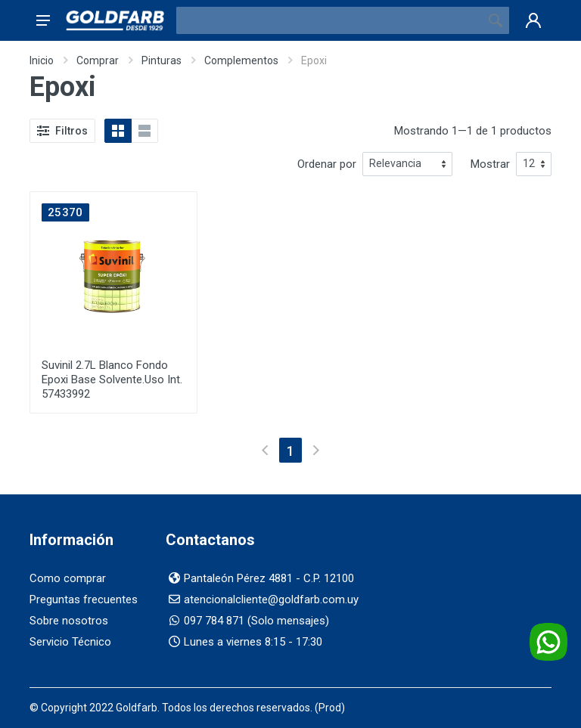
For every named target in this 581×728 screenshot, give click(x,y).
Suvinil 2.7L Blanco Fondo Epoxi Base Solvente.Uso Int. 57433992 (112, 379)
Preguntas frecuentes (84, 599)
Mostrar (490, 164)
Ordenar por (327, 164)
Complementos (241, 60)
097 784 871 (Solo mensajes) (256, 621)
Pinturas (162, 60)
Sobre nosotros (69, 621)
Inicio (42, 60)
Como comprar (68, 578)
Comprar (98, 60)
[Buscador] (329, 20)
